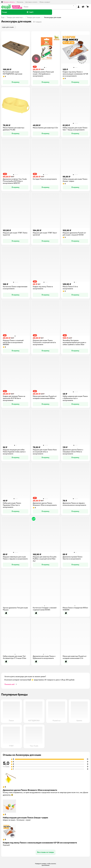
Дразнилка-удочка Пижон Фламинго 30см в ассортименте (30, 790)
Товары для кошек (33, 17)
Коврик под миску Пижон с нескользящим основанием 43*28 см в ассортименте (40, 843)
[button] (30, 12)
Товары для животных (15, 17)
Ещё (3, 17)
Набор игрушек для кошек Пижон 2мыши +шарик (25, 818)
